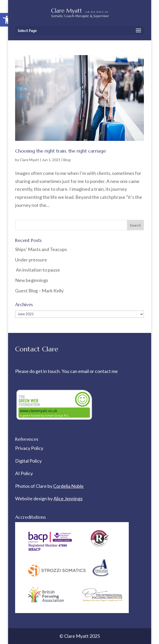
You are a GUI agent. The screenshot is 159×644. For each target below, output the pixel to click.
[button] (7, 20)
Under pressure (31, 260)
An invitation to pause (38, 270)
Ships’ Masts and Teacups (41, 249)
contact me (106, 371)
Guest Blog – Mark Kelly (39, 291)
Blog (67, 160)
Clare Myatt (29, 160)
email (84, 371)
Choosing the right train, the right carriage (60, 151)
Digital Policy (28, 461)
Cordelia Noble (68, 486)
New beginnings (32, 280)
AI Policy (24, 473)
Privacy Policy (29, 448)
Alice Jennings (68, 498)
